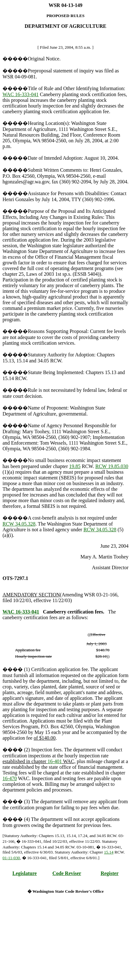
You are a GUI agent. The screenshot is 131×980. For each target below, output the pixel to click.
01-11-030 (11, 858)
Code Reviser (67, 873)
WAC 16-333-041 (21, 94)
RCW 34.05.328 (19, 524)
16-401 (55, 761)
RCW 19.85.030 (112, 466)
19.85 (75, 466)
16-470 (10, 778)
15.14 (109, 852)
